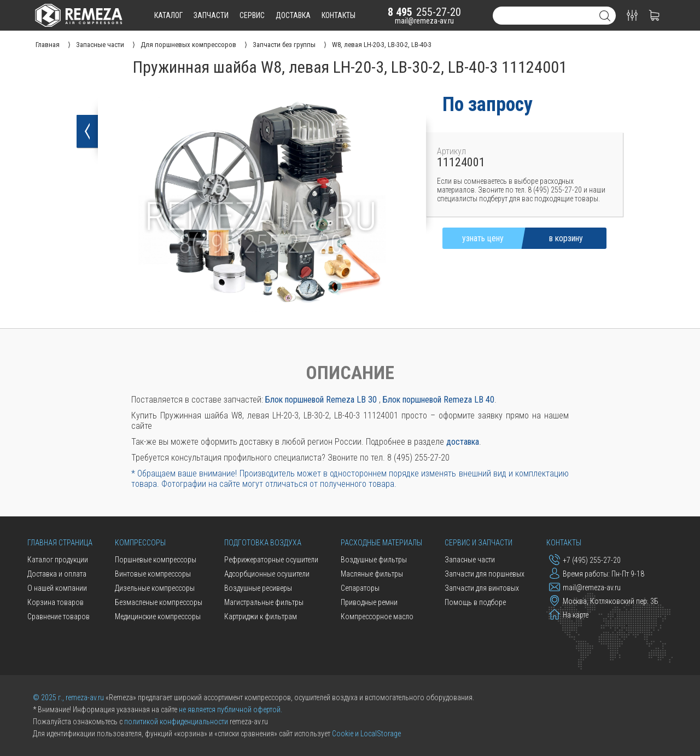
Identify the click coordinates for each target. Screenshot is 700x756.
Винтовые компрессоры (153, 574)
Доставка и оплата (57, 574)
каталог (168, 15)
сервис (252, 15)
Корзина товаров (56, 602)
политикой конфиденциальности (176, 722)
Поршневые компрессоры (156, 560)
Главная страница (60, 543)
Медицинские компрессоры (158, 617)
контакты (339, 15)
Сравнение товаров (59, 617)
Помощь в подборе (475, 602)
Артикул (451, 151)
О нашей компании (57, 588)
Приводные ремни (369, 602)
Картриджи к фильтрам (261, 617)
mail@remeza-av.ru (424, 21)
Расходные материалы (381, 543)
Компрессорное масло (377, 617)
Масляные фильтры (372, 574)
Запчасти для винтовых (482, 588)
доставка (293, 15)
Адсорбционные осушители (267, 574)
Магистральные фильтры (264, 602)
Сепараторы (360, 588)
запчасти (211, 15)
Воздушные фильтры (374, 560)
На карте (569, 614)
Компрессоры (140, 543)
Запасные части (470, 560)
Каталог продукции (58, 560)
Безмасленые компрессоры (159, 602)
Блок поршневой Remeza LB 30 (321, 400)
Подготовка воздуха (263, 543)
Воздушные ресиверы (258, 588)
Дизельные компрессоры (155, 588)
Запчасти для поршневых (485, 574)
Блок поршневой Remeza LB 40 (439, 400)
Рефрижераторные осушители (271, 560)
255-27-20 (424, 12)
